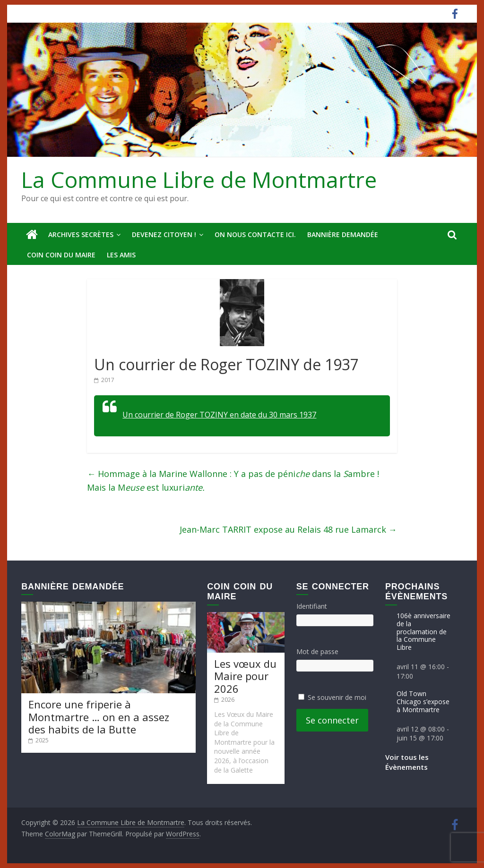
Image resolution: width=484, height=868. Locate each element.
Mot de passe (317, 651)
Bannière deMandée (343, 234)
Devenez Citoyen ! (164, 234)
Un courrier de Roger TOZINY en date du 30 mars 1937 (219, 415)
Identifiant (312, 606)
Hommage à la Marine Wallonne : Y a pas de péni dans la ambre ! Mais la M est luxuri (233, 481)
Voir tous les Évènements (407, 762)
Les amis (121, 255)
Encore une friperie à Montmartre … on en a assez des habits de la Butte (99, 717)
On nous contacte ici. (255, 234)
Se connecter (332, 720)
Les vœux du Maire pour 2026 (245, 676)
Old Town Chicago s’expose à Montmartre (423, 702)
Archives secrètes (81, 234)
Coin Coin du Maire (61, 255)
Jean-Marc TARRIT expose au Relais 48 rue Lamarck (288, 529)
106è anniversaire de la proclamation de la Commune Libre (423, 631)
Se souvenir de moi (337, 697)
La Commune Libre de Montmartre (199, 179)
